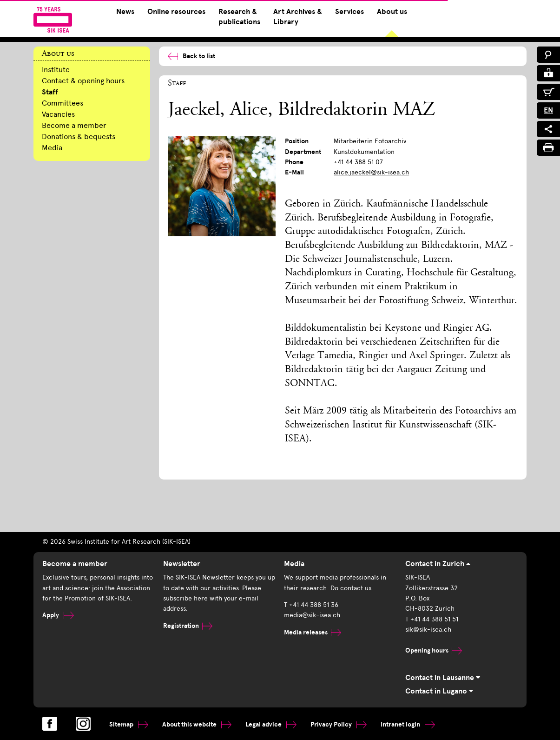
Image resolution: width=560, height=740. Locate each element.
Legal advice (271, 724)
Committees (63, 103)
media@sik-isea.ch (312, 615)
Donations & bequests (79, 137)
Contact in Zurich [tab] (438, 564)
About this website (197, 724)
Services (349, 12)
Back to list (191, 56)
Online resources (176, 12)
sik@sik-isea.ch (428, 630)
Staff (50, 92)
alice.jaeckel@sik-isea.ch (371, 172)
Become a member (74, 125)
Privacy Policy (339, 724)
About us (392, 12)
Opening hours (434, 650)
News (125, 12)
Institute (56, 70)
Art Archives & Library (298, 17)
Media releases (313, 632)
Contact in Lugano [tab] (439, 691)
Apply (58, 615)
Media (52, 148)
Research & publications (239, 17)
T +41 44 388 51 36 (311, 605)
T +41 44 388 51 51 (432, 619)
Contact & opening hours (83, 81)
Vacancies (58, 114)
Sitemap (129, 724)
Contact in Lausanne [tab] (443, 678)
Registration (188, 626)
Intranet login (408, 724)
